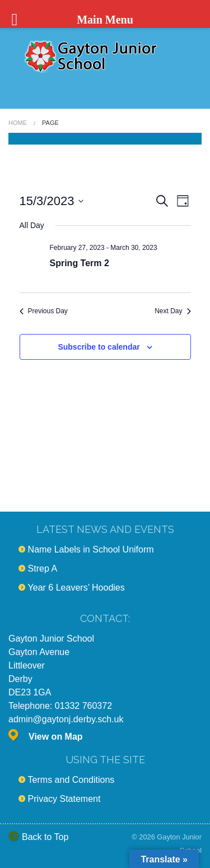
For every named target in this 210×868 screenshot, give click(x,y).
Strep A (43, 568)
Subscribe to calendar (99, 347)
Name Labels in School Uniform (91, 549)
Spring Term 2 (80, 263)
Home (18, 123)
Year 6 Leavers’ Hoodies (76, 588)
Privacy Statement (64, 799)
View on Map (56, 737)
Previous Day (44, 311)
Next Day (172, 311)
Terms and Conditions (71, 780)
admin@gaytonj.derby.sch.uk (66, 719)
